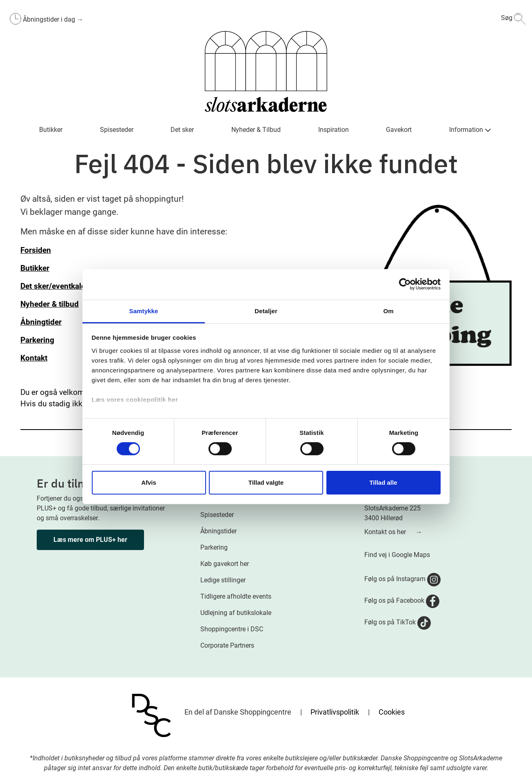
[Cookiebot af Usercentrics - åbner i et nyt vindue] (405, 284)
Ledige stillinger (223, 580)
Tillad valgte (266, 482)
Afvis (149, 482)
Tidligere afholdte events (236, 596)
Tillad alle (383, 482)
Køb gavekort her (225, 564)
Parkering (214, 547)
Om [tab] (388, 311)
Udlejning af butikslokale (236, 613)
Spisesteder (217, 515)
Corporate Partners (227, 645)
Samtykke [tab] (144, 311)
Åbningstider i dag (50, 19)
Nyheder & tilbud (50, 304)
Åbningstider (218, 531)
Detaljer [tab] (266, 311)
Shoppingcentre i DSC (232, 629)
